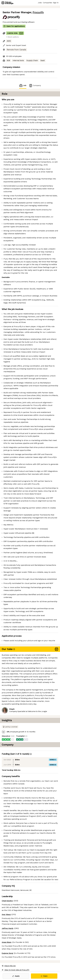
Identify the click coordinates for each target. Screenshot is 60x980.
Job (23, 86)
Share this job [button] (9, 966)
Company (35, 86)
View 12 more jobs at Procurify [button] (15, 970)
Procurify (38, 12)
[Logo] (7, 3)
